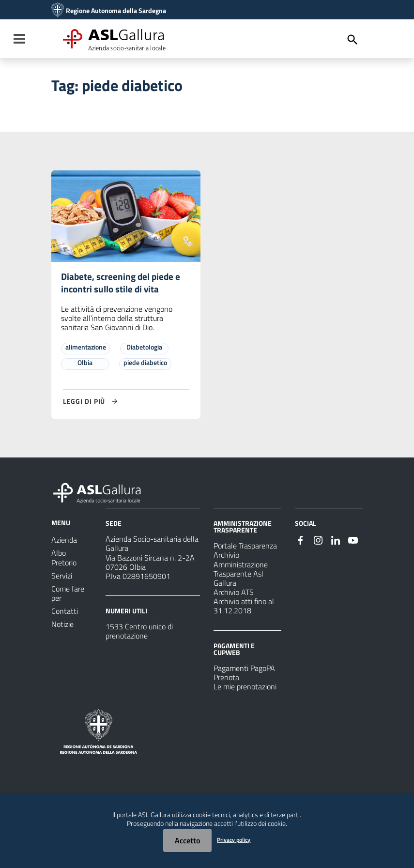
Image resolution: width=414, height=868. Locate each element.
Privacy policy (234, 840)
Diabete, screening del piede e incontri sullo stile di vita (122, 284)
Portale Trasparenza (245, 548)
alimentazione (86, 349)
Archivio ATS (234, 594)
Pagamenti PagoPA (244, 670)
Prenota (226, 679)
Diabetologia (144, 349)
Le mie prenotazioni (245, 688)
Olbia (85, 364)
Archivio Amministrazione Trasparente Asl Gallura (241, 571)
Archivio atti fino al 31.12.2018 (244, 608)
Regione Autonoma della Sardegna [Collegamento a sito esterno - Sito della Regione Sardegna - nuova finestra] (116, 11)
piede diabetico (145, 364)
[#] (301, 541)
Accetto (187, 840)
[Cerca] (353, 40)
